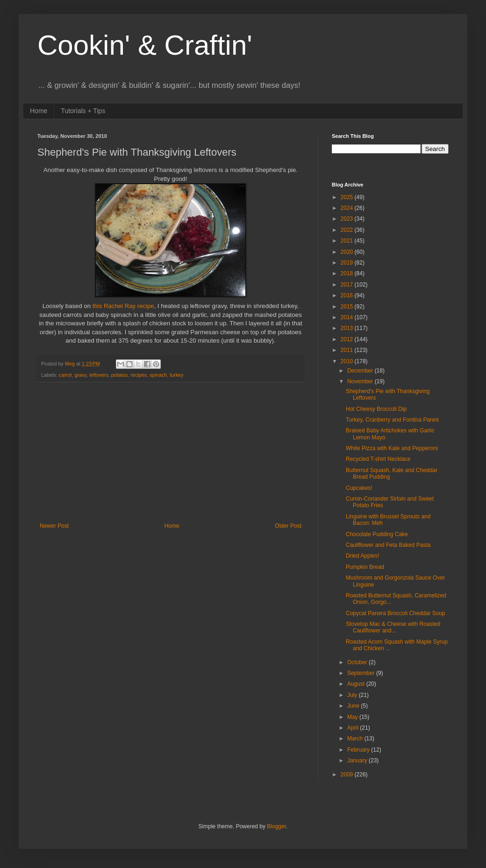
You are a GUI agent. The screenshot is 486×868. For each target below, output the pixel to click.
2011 (348, 350)
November (361, 381)
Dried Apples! (362, 556)
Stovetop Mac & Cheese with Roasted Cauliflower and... (393, 627)
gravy (80, 375)
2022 (348, 230)
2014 (348, 317)
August (357, 684)
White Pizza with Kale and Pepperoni (392, 448)
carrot (65, 375)
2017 (348, 285)
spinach (158, 375)
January (358, 760)
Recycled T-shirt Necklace (378, 459)
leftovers (99, 375)
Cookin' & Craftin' (145, 45)
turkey (176, 375)
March (356, 739)
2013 (348, 328)
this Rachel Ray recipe (123, 306)
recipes (139, 375)
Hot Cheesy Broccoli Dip (376, 409)
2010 (348, 361)
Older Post (288, 526)
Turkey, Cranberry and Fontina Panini (392, 420)
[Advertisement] (171, 452)
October (358, 662)
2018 (348, 273)
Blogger (276, 826)
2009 (348, 775)
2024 (348, 208)
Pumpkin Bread (365, 567)
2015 (348, 307)
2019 (348, 263)
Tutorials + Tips (83, 111)
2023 (348, 219)
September (362, 673)
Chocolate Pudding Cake (377, 534)
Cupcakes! (359, 488)
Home (39, 111)
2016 (348, 295)
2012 (348, 339)
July (353, 695)
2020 (348, 252)
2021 (348, 241)
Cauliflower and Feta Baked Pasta (388, 545)
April (354, 728)
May (353, 717)
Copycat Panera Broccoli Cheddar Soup (396, 613)
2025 (348, 197)
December (361, 371)
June (354, 706)
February (359, 750)
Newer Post (54, 526)
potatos (119, 375)
